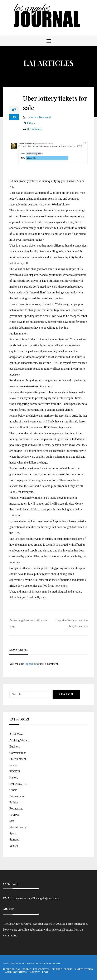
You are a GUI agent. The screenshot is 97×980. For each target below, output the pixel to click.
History (14, 778)
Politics (14, 802)
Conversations (18, 753)
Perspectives (17, 796)
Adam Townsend (41, 117)
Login (46, 972)
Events (13, 765)
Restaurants (16, 809)
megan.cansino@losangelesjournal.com (37, 898)
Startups (14, 840)
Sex (12, 821)
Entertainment (18, 759)
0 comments (34, 129)
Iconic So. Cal (12, 969)
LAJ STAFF (34, 972)
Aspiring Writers (19, 740)
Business (15, 747)
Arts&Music (17, 734)
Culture (57, 969)
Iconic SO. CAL (19, 784)
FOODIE (15, 771)
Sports (13, 833)
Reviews (14, 815)
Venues (14, 846)
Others (31, 123)
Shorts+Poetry (18, 827)
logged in (30, 664)
